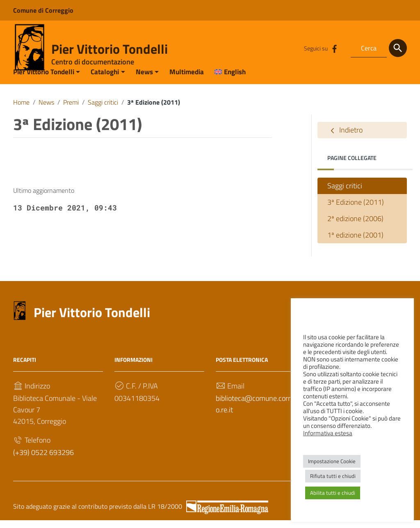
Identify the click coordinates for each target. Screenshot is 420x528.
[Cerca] (398, 48)
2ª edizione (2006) (355, 227)
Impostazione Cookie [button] (332, 461)
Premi (71, 110)
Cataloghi (105, 80)
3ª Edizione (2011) (356, 210)
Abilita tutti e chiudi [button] (333, 493)
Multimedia (187, 80)
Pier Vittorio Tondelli (110, 49)
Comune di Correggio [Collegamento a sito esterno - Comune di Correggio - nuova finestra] (43, 10)
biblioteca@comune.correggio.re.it (259, 412)
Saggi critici (103, 110)
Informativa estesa (328, 433)
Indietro (345, 138)
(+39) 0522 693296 (43, 461)
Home (21, 110)
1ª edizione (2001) (355, 243)
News (144, 80)
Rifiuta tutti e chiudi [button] (333, 476)
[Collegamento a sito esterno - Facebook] (334, 48)
